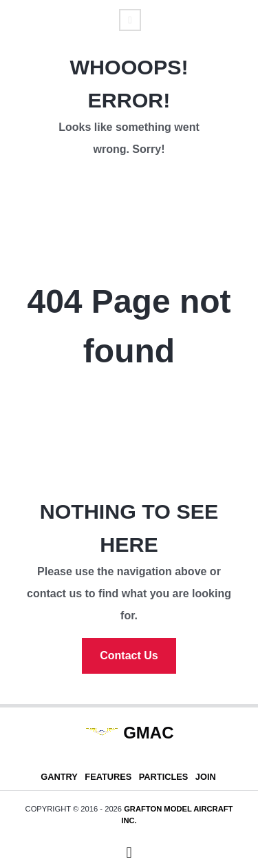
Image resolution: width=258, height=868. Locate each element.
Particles (164, 777)
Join (206, 777)
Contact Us (129, 655)
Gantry (59, 777)
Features (108, 777)
